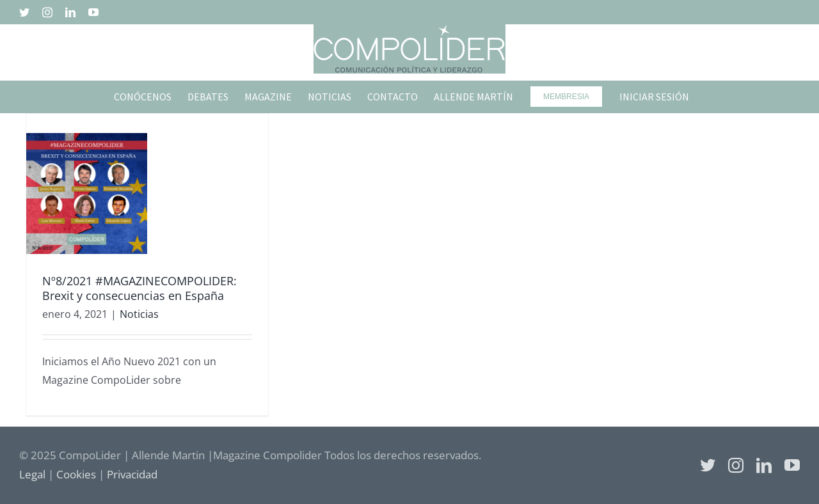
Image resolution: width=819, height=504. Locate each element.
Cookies (76, 474)
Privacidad (132, 474)
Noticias (139, 314)
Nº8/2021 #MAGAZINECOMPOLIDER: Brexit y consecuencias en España (139, 288)
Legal (32, 474)
